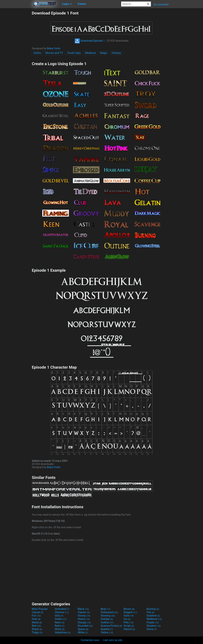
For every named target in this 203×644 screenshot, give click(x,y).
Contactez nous (90, 640)
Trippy (37, 632)
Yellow (107, 632)
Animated (62, 609)
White (83, 632)
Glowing (108, 616)
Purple (153, 622)
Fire (151, 612)
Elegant (130, 612)
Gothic (37, 53)
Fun (36, 616)
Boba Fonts (54, 48)
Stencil (129, 629)
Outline (107, 622)
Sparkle (107, 629)
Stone (152, 629)
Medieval (90, 53)
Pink (129, 622)
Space (83, 629)
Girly (59, 616)
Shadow (154, 626)
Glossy (84, 616)
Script (129, 626)
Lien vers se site (113, 640)
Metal (37, 622)
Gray (36, 619)
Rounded (85, 626)
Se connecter (161, 4)
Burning (153, 609)
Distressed (109, 612)
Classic (84, 612)
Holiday (107, 619)
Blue (106, 609)
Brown (129, 609)
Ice (127, 619)
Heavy (84, 619)
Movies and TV (54, 53)
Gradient (153, 616)
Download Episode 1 (90, 41)
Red (36, 626)
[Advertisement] (16, 61)
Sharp (37, 629)
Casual (38, 612)
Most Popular (40, 609)
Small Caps (74, 53)
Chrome (62, 612)
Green (61, 619)
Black (83, 609)
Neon (60, 622)
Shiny (60, 629)
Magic (104, 53)
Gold (129, 616)
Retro (60, 626)
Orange (84, 622)
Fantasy (116, 53)
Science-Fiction (111, 626)
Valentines (63, 632)
